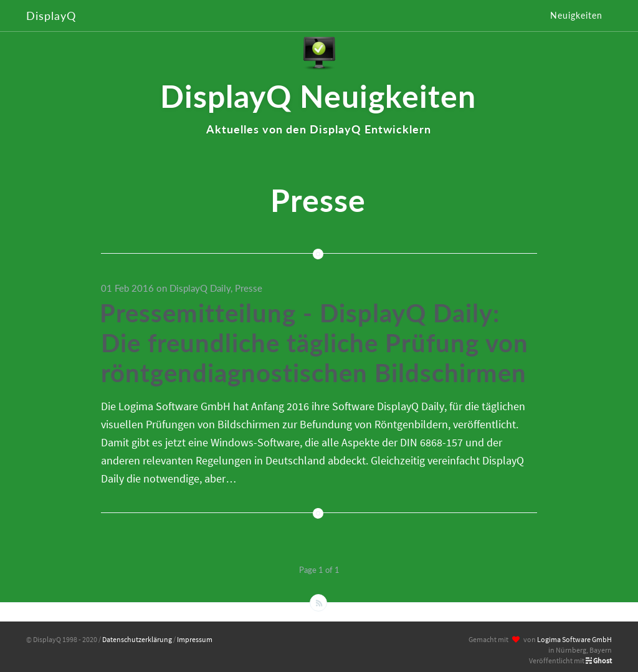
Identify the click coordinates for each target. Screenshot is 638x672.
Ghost (602, 660)
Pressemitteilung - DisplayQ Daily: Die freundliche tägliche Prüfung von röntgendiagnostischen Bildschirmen (314, 343)
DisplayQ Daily (200, 288)
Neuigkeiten (576, 15)
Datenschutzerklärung (137, 639)
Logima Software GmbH (574, 639)
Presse (249, 288)
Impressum (195, 639)
